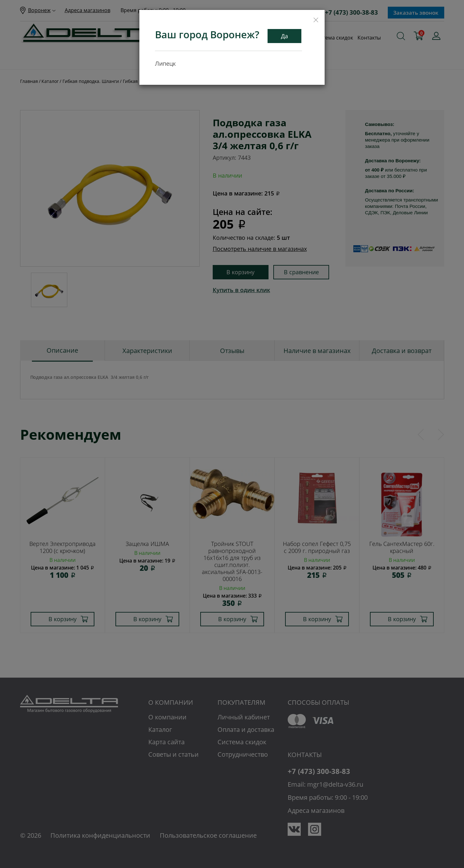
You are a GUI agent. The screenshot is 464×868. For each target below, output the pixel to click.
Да (284, 36)
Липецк (165, 63)
